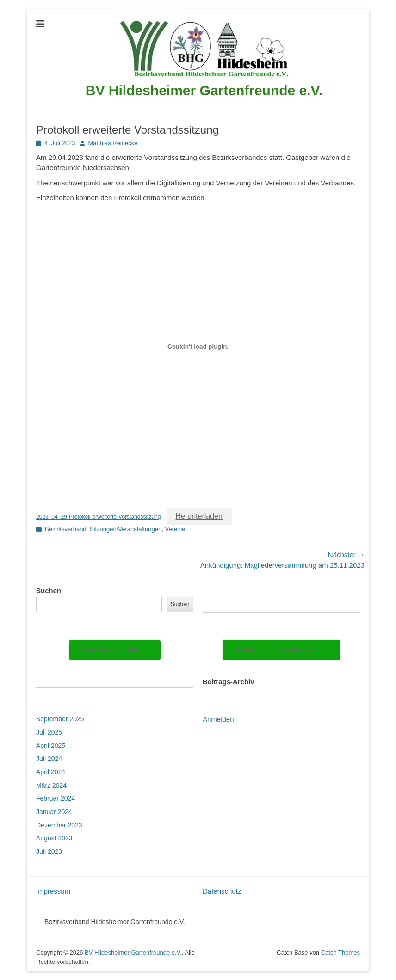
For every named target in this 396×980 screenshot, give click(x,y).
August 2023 (54, 838)
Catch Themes (340, 952)
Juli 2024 (49, 759)
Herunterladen (199, 516)
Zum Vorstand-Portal (114, 650)
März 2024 (51, 785)
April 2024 (51, 772)
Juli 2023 (49, 851)
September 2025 (60, 719)
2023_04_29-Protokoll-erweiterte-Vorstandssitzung (99, 517)
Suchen (49, 591)
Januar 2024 (54, 812)
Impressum (53, 891)
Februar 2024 (56, 798)
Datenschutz (222, 891)
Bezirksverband (66, 529)
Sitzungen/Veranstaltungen (126, 529)
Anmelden (218, 719)
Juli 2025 (49, 732)
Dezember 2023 (59, 825)
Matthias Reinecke (113, 143)
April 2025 (51, 746)
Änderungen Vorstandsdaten (282, 650)
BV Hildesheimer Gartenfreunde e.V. (204, 90)
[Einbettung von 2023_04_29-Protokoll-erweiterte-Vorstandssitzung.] (198, 347)
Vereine (175, 529)
